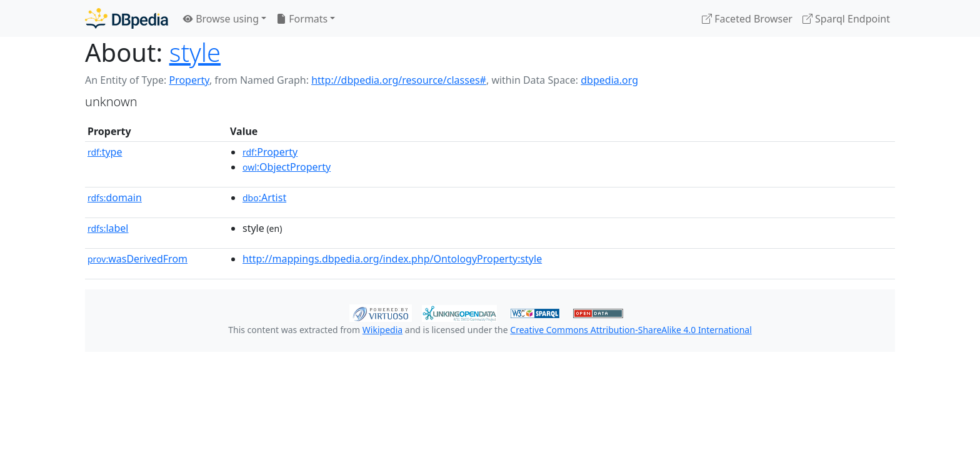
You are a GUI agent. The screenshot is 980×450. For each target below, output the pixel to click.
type (105, 152)
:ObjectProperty (287, 167)
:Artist (264, 197)
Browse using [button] (221, 19)
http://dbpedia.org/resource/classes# (399, 80)
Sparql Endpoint (846, 19)
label (108, 228)
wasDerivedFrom (137, 259)
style (195, 52)
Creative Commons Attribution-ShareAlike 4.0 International (631, 330)
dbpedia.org (609, 80)
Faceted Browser (747, 19)
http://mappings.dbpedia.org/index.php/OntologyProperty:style (392, 259)
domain (115, 197)
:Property (270, 152)
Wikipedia (382, 330)
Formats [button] (302, 19)
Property (189, 80)
